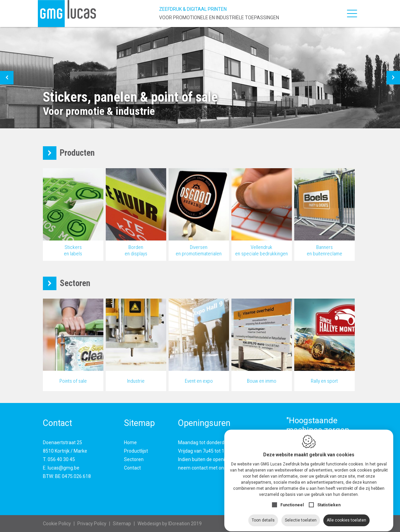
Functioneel (292, 499)
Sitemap (122, 524)
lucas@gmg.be (64, 468)
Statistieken (329, 499)
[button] (7, 78)
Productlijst (136, 451)
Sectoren (134, 459)
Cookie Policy (57, 524)
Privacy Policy (92, 524)
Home (130, 442)
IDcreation (164, 524)
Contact (132, 468)
